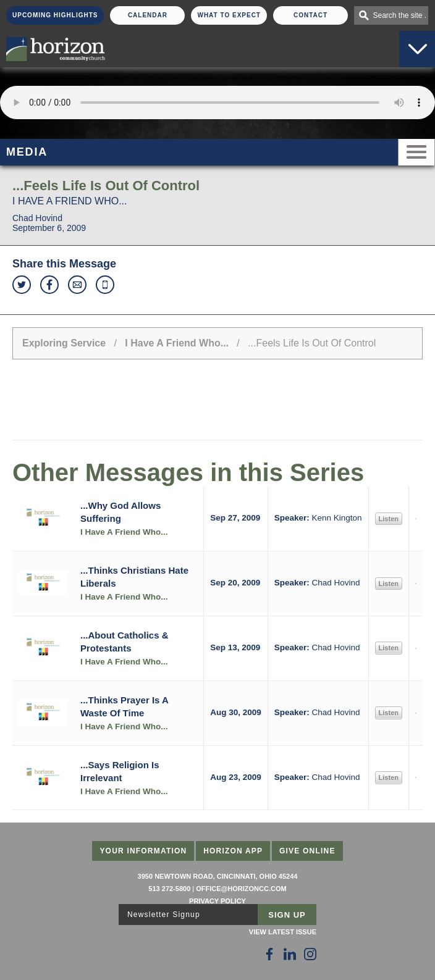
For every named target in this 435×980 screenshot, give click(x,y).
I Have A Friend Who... (177, 343)
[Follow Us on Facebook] (269, 954)
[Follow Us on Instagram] (310, 954)
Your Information (143, 851)
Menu (416, 152)
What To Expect (229, 15)
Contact (310, 15)
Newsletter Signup (164, 915)
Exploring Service (64, 343)
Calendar (148, 15)
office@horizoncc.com (241, 889)
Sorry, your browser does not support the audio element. (217, 103)
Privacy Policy (217, 901)
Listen (389, 519)
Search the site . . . (400, 15)
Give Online (307, 851)
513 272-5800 (169, 889)
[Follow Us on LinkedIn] (290, 954)
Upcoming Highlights (55, 15)
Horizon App (233, 851)
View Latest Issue (283, 932)
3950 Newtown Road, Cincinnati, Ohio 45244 (218, 876)
